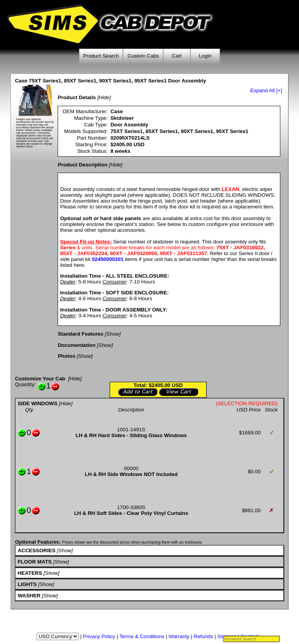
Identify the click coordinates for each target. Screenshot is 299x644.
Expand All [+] (266, 90)
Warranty (179, 636)
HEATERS (30, 573)
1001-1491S (131, 430)
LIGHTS (27, 584)
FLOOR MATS (34, 562)
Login (205, 56)
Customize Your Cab (40, 379)
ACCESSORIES (36, 550)
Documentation (77, 345)
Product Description (82, 165)
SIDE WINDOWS (37, 403)
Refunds (204, 636)
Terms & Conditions (142, 636)
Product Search (101, 56)
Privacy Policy (99, 636)
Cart (177, 56)
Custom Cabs (143, 56)
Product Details (77, 97)
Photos (66, 356)
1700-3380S (131, 507)
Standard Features (80, 334)
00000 (131, 468)
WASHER (29, 596)
